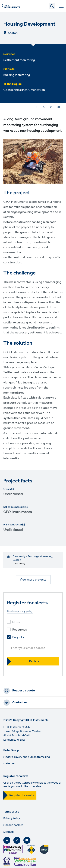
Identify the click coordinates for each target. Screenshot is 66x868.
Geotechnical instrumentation (24, 90)
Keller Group (11, 751)
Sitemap (9, 832)
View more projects (33, 580)
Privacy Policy (12, 818)
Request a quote (24, 691)
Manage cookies (13, 825)
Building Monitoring (17, 75)
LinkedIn (7, 840)
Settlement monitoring (19, 60)
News (16, 622)
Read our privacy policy (20, 611)
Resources (20, 630)
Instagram (17, 840)
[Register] (33, 661)
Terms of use (11, 812)
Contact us (20, 703)
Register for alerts (22, 795)
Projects (18, 637)
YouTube (27, 840)
